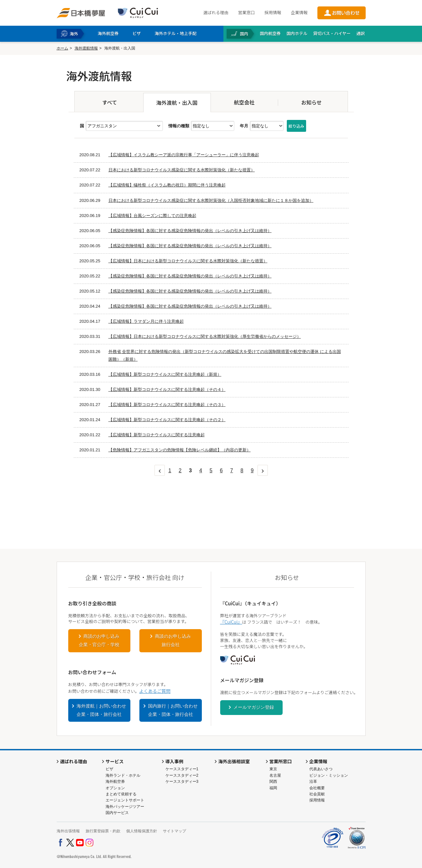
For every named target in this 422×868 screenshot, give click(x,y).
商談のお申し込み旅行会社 (173, 640)
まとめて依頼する (121, 794)
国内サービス (117, 813)
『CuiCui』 (231, 622)
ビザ (109, 769)
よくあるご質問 (155, 691)
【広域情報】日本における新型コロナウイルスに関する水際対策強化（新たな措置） (188, 261)
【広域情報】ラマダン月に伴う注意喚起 (146, 321)
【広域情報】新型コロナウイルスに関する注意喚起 (157, 435)
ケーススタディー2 (182, 775)
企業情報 (299, 12)
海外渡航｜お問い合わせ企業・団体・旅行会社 (101, 710)
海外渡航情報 (86, 48)
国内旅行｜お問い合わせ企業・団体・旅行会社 (173, 710)
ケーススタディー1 (182, 769)
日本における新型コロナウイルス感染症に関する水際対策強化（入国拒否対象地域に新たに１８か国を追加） (211, 200)
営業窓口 (246, 12)
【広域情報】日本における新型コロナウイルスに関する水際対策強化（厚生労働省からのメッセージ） (205, 336)
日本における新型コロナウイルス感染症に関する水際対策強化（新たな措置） (182, 170)
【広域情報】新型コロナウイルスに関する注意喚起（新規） (165, 374)
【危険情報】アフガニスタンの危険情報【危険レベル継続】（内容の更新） (180, 450)
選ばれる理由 (216, 12)
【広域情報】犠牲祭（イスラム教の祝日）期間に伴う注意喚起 (167, 185)
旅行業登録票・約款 (103, 831)
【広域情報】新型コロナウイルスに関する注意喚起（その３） (167, 405)
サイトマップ (174, 831)
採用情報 (273, 12)
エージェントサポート (125, 800)
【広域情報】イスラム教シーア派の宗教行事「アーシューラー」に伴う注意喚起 (184, 155)
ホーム (62, 48)
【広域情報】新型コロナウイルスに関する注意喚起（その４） (167, 389)
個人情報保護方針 (142, 831)
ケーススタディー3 (182, 782)
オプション (115, 788)
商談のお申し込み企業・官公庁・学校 (99, 640)
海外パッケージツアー (125, 807)
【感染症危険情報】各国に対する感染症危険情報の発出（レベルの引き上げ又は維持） (190, 231)
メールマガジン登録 (254, 707)
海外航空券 (115, 782)
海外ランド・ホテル (123, 775)
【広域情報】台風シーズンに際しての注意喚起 (152, 216)
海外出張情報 (68, 831)
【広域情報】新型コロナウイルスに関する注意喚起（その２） (167, 420)
